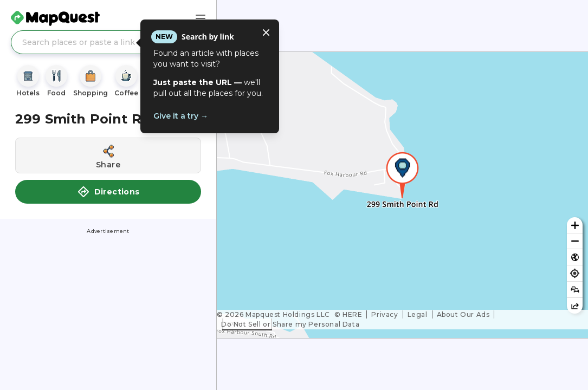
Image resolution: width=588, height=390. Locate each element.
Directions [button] (108, 192)
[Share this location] (108, 155)
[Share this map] (575, 306)
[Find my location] (575, 273)
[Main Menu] (201, 18)
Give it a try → (181, 116)
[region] (402, 195)
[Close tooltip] (266, 32)
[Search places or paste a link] (108, 42)
